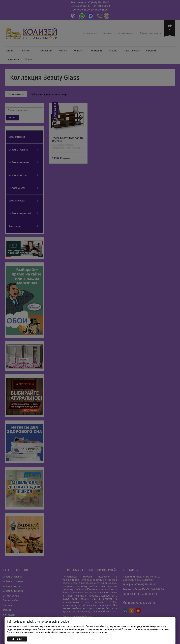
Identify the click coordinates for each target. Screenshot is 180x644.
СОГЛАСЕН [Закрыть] (17, 639)
